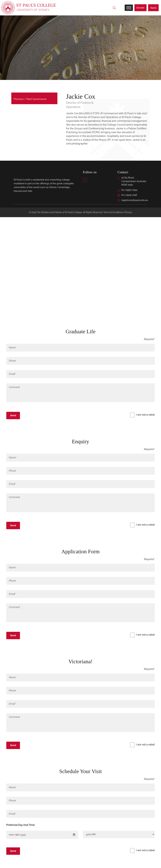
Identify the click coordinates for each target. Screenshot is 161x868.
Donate (140, 8)
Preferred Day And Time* (21, 825)
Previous (19, 99)
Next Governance (36, 99)
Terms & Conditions (113, 213)
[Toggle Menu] (129, 8)
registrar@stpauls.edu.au (135, 200)
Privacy (128, 213)
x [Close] (8, 424)
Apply (153, 8)
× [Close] (8, 314)
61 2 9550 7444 (129, 190)
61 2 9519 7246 (129, 195)
